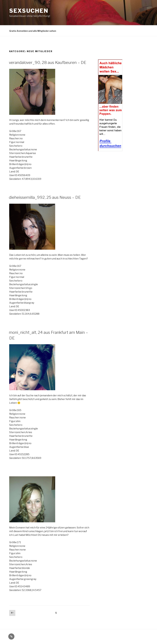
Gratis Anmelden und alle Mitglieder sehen (33, 31)
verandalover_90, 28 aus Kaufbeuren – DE (48, 62)
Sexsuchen (29, 11)
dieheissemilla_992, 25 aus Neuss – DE (45, 197)
